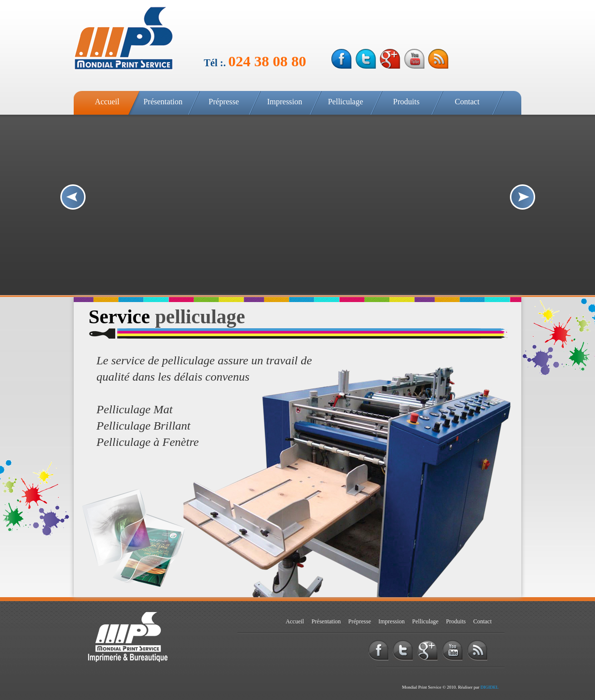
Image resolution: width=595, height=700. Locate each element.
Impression (285, 102)
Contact (467, 102)
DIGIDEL (490, 687)
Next (523, 197)
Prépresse (224, 102)
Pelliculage (345, 102)
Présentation (163, 102)
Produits (406, 102)
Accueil (107, 102)
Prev (73, 197)
